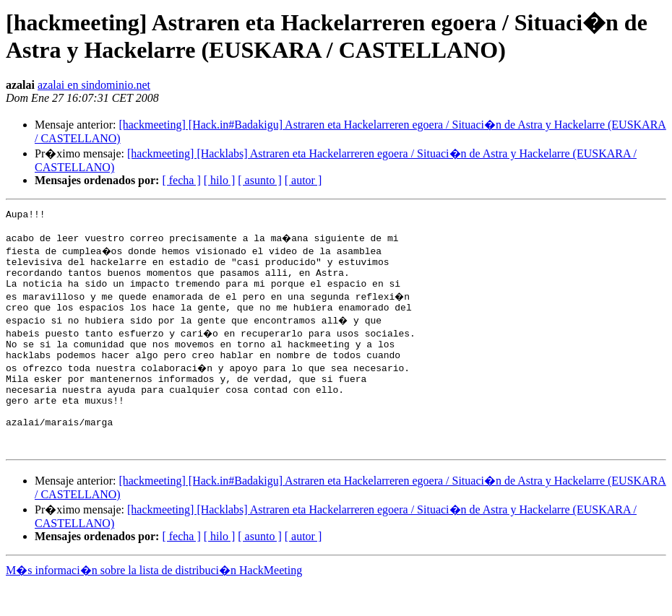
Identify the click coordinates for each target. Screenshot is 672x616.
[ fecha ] (181, 180)
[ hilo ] (220, 180)
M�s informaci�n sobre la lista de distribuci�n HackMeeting (154, 603)
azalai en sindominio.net (94, 85)
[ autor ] (303, 180)
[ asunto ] (259, 180)
